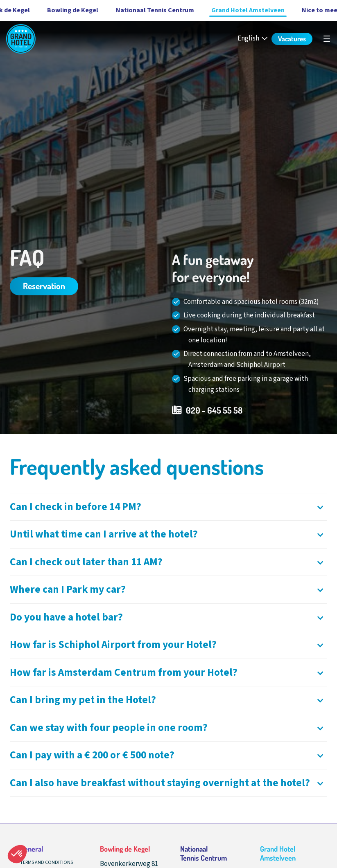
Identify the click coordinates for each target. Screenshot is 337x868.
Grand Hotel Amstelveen (231, 10)
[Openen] (168, 507)
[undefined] (327, 39)
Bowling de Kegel (56, 10)
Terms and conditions (46, 862)
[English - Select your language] (253, 39)
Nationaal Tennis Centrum (138, 10)
